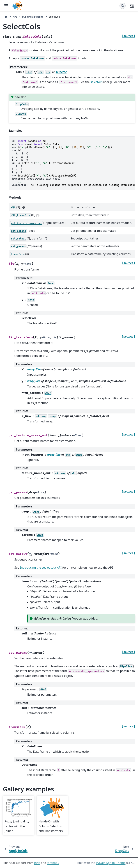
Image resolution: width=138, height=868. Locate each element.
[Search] (123, 6)
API (15, 17)
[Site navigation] (6, 6)
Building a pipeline (33, 17)
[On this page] (132, 6)
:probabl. (53, 863)
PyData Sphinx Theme (111, 863)
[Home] (6, 17)
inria (37, 863)
